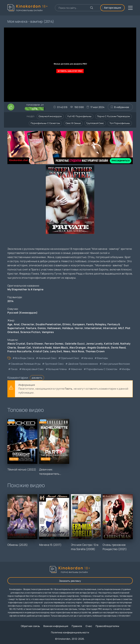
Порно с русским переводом (114, 116)
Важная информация (56, 626)
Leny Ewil (56, 351)
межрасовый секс (33, 369)
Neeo (67, 351)
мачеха (88, 358)
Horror (79, 328)
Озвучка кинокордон (50, 116)
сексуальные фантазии (116, 364)
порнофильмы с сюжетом (102, 369)
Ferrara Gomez (54, 344)
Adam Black (60, 348)
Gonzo (42, 328)
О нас (89, 626)
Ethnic (67, 324)
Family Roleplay (96, 324)
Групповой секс (95, 123)
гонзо (14, 369)
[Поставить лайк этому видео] (11, 107)
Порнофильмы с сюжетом (45, 123)
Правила (77, 626)
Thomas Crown (95, 351)
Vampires (48, 332)
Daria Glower (35, 344)
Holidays (68, 328)
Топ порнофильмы (120, 123)
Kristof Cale (41, 351)
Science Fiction (30, 332)
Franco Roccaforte (20, 351)
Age (10, 324)
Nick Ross (78, 351)
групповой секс (54, 364)
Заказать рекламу (70, 581)
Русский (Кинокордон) (23, 313)
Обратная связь (30, 626)
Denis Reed (118, 348)
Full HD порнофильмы (80, 116)
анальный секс (48, 358)
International (93, 328)
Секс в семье (73, 123)
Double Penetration (48, 324)
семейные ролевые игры (26, 364)
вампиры (102, 358)
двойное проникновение (83, 364)
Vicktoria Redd (42, 348)
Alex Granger (78, 348)
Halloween (54, 328)
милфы (126, 369)
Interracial (110, 328)
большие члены (57, 369)
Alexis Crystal (16, 344)
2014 (11, 301)
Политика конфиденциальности (70, 632)
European (79, 324)
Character (28, 324)
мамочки (77, 369)
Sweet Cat (24, 348)
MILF (121, 328)
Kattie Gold (111, 344)
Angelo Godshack (98, 348)
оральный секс (70, 358)
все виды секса (25, 358)
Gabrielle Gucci (75, 344)
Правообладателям (107, 626)
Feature (31, 328)
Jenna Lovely (94, 344)
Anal (17, 324)
